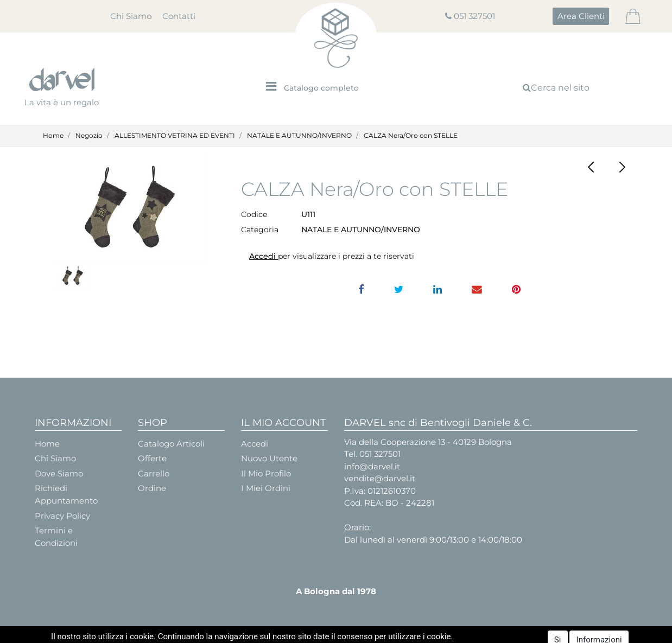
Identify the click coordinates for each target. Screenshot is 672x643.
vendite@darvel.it (380, 478)
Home (53, 135)
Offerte (152, 458)
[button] (581, 16)
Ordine (152, 488)
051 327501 (474, 16)
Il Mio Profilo (266, 473)
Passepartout (363, 634)
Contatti (179, 16)
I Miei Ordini (266, 488)
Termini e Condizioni (56, 537)
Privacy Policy (62, 516)
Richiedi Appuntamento (66, 494)
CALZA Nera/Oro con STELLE (411, 135)
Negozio (89, 135)
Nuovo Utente (269, 458)
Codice (254, 214)
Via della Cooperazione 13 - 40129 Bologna (428, 442)
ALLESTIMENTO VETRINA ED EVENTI (175, 135)
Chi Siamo (131, 16)
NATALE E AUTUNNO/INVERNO (299, 135)
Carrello (154, 473)
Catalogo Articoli (171, 444)
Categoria (260, 230)
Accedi (264, 256)
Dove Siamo (59, 473)
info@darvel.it (372, 466)
